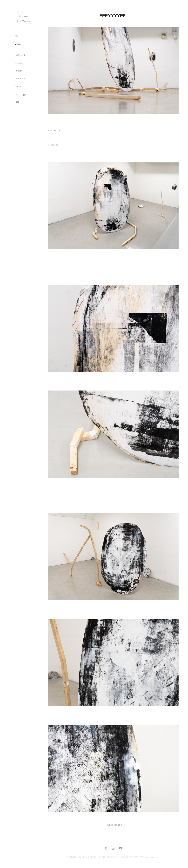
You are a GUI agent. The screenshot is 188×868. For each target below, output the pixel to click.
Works (18, 44)
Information (21, 79)
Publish (19, 71)
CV (16, 36)
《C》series (21, 55)
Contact (19, 86)
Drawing (19, 63)
